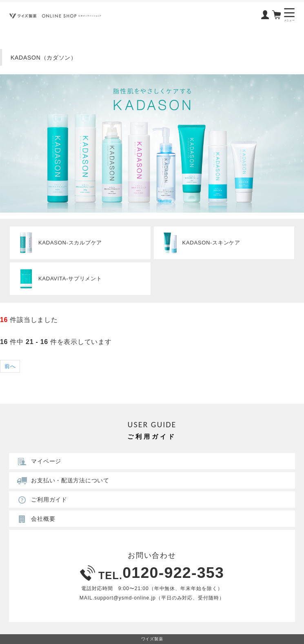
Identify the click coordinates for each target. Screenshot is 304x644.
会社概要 (35, 519)
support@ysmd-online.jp (125, 598)
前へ (10, 366)
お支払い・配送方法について (62, 480)
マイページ (38, 461)
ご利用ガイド (41, 500)
